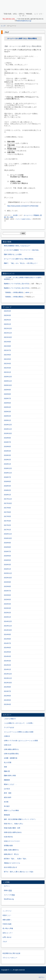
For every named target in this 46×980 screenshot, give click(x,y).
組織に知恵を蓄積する (11, 850)
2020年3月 (7, 412)
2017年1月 (7, 530)
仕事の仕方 (8, 745)
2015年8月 (7, 586)
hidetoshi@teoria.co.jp (23, 21)
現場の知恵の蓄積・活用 (12, 828)
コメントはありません (23, 219)
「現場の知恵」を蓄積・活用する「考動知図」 (23, 7)
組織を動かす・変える (11, 854)
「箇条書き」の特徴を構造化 (13, 292)
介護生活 (7, 736)
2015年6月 (7, 595)
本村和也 (7, 279)
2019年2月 (7, 460)
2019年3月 (7, 455)
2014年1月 (7, 669)
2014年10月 (8, 630)
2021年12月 (8, 328)
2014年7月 (7, 643)
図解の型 (7, 771)
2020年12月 (8, 377)
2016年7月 (7, 552)
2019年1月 (7, 464)
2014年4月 (7, 656)
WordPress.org (9, 899)
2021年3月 (7, 368)
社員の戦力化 (8, 837)
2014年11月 (8, 626)
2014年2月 (7, 665)
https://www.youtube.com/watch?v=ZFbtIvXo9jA (23, 206)
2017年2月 (7, 525)
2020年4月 (7, 407)
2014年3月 (7, 661)
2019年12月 (8, 425)
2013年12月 (8, 674)
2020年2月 (7, 416)
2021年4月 (7, 364)
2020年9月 (7, 390)
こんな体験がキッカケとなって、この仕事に (19, 723)
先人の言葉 (8, 762)
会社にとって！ (8, 933)
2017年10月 (8, 503)
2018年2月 (7, 490)
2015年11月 (8, 573)
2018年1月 (7, 495)
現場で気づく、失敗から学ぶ (13, 824)
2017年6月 (7, 512)
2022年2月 (7, 320)
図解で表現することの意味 (13, 254)
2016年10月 (8, 538)
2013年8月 (7, 687)
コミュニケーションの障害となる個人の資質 (19, 732)
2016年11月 (8, 534)
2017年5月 (7, 516)
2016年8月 (7, 547)
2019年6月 (7, 447)
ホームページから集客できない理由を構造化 (22, 38)
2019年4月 (7, 451)
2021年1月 (7, 372)
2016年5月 (7, 560)
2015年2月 (7, 613)
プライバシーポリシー (10, 958)
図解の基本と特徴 (10, 776)
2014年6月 (7, 648)
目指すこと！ (7, 915)
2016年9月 (7, 543)
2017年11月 (8, 499)
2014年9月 (7, 635)
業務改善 (7, 815)
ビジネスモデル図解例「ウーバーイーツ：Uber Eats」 (22, 250)
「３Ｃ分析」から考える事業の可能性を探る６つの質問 (22, 278)
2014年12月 (8, 621)
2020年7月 (7, 399)
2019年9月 (7, 438)
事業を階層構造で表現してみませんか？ (17, 246)
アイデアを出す (9, 728)
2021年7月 (7, 350)
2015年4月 (7, 604)
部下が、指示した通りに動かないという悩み (19, 872)
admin (27, 292)
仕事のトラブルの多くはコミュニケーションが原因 (21, 741)
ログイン (7, 886)
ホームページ (28, 215)
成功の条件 (8, 797)
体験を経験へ (7, 920)
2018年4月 (7, 486)
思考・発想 (8, 793)
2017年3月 (7, 521)
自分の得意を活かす (11, 867)
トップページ (7, 911)
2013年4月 (7, 704)
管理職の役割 (8, 846)
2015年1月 (7, 617)
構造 (12, 217)
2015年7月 (7, 591)
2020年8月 (7, 394)
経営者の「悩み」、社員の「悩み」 (16, 859)
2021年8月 (7, 346)
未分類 (15, 215)
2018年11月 (8, 473)
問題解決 (36, 215)
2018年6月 (7, 482)
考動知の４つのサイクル (12, 863)
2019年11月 (8, 429)
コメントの (9, 895)
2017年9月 (7, 508)
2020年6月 (7, 403)
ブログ (7, 32)
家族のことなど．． (11, 784)
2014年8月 (7, 639)
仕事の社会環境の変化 (11, 754)
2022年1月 (7, 324)
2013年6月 (7, 696)
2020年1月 (7, 420)
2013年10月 (8, 683)
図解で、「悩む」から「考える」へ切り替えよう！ (21, 263)
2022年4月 (7, 311)
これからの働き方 (10, 719)
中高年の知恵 (7, 924)
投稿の (8, 890)
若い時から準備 (8, 928)
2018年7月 (7, 477)
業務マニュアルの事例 (11, 810)
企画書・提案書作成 (11, 758)
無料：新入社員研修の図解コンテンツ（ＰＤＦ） (20, 819)
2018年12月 (8, 468)
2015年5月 (7, 600)
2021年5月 (7, 359)
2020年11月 (8, 381)
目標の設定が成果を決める (13, 832)
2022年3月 (7, 315)
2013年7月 (7, 691)
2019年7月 (7, 442)
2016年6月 (7, 556)
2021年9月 (7, 342)
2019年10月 (8, 433)
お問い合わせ (7, 937)
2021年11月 (8, 333)
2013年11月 (8, 678)
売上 (8, 217)
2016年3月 (7, 565)
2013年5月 (7, 700)
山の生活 (7, 789)
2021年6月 (7, 355)
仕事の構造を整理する (11, 749)
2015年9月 (7, 582)
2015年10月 (8, 578)
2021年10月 (8, 337)
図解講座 (7, 780)
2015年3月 (7, 608)
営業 (5, 767)
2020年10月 (8, 385)
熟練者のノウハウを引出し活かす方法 (16, 284)
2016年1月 (7, 569)
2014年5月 (7, 652)
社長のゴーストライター (12, 841)
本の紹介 (7, 806)
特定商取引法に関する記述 (11, 953)
